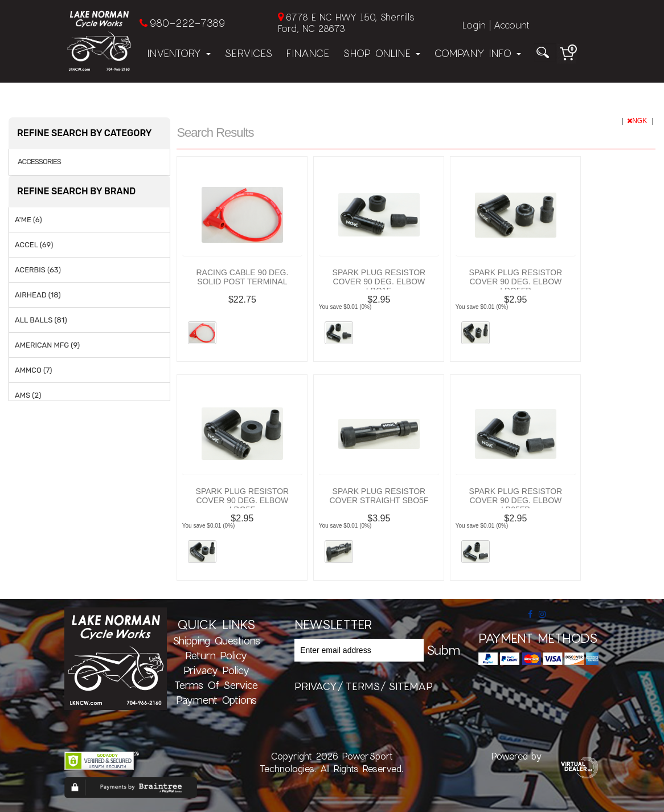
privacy (316, 686)
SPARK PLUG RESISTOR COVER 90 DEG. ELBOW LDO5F (243, 500)
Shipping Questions (216, 640)
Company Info (477, 53)
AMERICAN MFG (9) (47, 345)
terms (363, 686)
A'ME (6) (28, 220)
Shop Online (382, 53)
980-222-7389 (187, 23)
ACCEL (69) (34, 245)
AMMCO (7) (33, 370)
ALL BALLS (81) (41, 320)
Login (474, 25)
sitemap (411, 686)
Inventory (179, 53)
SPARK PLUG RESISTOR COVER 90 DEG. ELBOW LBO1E (379, 281)
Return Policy (216, 655)
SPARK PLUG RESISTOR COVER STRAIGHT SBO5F (379, 496)
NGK (638, 121)
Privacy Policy (216, 670)
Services (248, 53)
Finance (308, 53)
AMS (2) (28, 395)
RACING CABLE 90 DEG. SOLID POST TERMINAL (242, 277)
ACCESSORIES (39, 162)
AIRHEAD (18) (38, 295)
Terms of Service (216, 685)
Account (511, 25)
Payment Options (216, 700)
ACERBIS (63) (38, 270)
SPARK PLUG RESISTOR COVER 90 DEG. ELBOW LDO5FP (516, 281)
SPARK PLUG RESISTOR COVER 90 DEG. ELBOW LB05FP (516, 500)
